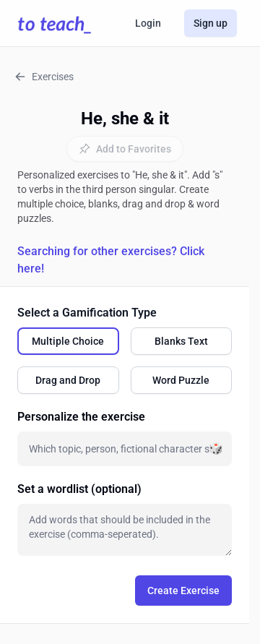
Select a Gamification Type (87, 313)
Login (148, 23)
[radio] (68, 341)
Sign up (211, 23)
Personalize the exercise (81, 417)
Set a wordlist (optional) (79, 489)
